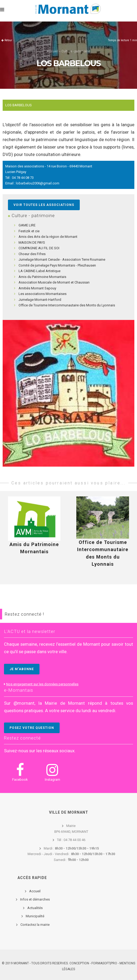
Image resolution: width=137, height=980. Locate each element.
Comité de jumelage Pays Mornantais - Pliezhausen (57, 265)
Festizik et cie (29, 231)
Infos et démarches (35, 899)
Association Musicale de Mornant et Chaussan (54, 282)
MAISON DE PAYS (32, 242)
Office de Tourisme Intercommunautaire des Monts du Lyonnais (67, 305)
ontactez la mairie (36, 925)
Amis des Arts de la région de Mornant (48, 237)
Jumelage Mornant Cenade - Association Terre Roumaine (62, 259)
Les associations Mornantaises (43, 294)
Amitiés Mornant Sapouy (37, 288)
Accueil (52, 51)
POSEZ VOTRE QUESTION (32, 728)
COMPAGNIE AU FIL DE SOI (39, 248)
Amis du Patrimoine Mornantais (42, 277)
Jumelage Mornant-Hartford (40, 300)
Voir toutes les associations (44, 205)
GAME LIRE (27, 225)
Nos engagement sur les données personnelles (42, 684)
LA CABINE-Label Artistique (39, 271)
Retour (8, 40)
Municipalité (35, 916)
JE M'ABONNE (22, 669)
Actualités (35, 908)
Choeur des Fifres (32, 254)
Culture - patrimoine (76, 51)
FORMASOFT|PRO (104, 963)
